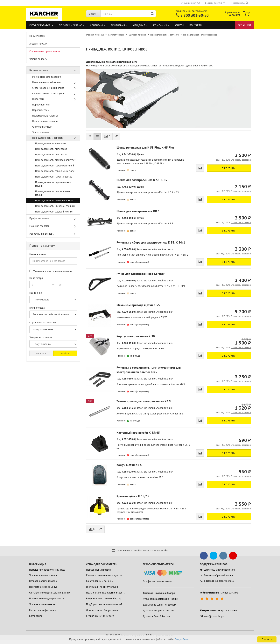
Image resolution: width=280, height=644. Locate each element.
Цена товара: (36, 278)
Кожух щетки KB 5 (129, 465)
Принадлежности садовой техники (54, 212)
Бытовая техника (38, 70)
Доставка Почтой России (156, 616)
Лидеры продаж (38, 44)
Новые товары (37, 36)
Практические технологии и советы (106, 593)
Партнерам (118, 25)
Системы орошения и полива (48, 88)
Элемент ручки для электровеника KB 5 (144, 401)
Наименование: (38, 254)
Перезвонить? (239, 3)
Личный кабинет (189, 3)
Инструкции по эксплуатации (102, 587)
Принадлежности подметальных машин (53, 184)
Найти (65, 353)
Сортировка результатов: (43, 322)
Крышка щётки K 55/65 (133, 496)
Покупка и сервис (70, 25)
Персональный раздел (99, 570)
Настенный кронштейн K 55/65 (138, 433)
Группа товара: (37, 308)
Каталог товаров (40, 25)
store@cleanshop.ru (213, 616)
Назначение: (36, 293)
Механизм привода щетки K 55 (138, 305)
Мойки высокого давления (47, 77)
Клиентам (96, 25)
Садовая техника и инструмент (49, 94)
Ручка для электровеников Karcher (140, 274)
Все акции (244, 25)
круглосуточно (218, 610)
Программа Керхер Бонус (43, 587)
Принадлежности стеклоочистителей (56, 160)
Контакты (196, 25)
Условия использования (42, 604)
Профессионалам (39, 218)
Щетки (140, 154)
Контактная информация (42, 610)
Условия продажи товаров (43, 575)
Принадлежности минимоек (51, 143)
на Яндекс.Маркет (220, 593)
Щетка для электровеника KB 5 (138, 211)
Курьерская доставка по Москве (160, 599)
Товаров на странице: (41, 337)
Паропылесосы (41, 110)
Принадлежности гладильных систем (56, 171)
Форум (179, 25)
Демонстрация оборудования (102, 610)
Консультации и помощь (99, 581)
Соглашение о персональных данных (50, 593)
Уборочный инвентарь (42, 234)
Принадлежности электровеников (54, 201)
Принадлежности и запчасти (48, 138)
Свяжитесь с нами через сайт (217, 570)
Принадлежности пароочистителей (55, 166)
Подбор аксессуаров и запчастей (104, 604)
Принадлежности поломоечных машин (53, 193)
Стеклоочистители (42, 127)
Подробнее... (183, 639)
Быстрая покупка (215, 3)
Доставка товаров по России (158, 610)
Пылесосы (38, 99)
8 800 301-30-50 (195, 15)
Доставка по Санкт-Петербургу (160, 605)
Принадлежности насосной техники (55, 206)
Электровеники (41, 132)
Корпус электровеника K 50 (136, 336)
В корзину (229, 168)
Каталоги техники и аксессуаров (104, 575)
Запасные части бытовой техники (155, 249)
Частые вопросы (38, 59)
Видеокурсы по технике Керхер (104, 598)
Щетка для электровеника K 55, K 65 (142, 180)
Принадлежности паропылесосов (54, 177)
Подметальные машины (45, 121)
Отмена (41, 353)
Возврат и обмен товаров (43, 581)
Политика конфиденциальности (47, 598)
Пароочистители (41, 105)
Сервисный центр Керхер (100, 616)
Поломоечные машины (45, 116)
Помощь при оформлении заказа (47, 570)
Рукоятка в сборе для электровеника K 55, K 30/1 (151, 242)
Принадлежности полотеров (51, 154)
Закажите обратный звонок (217, 575)
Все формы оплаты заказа (157, 581)
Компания (160, 25)
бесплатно (217, 581)
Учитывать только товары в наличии (51, 271)
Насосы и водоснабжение (46, 82)
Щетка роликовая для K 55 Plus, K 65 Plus (145, 147)
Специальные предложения (45, 51)
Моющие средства (39, 226)
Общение (139, 25)
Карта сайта (35, 616)
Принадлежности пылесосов (51, 149)
